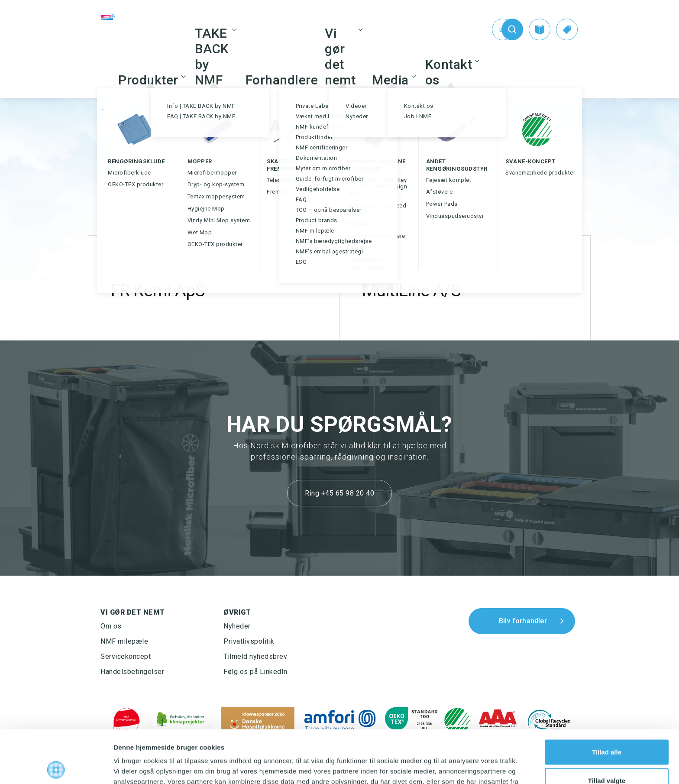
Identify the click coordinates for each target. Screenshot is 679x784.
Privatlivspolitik (249, 641)
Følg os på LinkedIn (255, 672)
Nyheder (237, 626)
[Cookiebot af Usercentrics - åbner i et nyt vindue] (56, 767)
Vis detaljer (450, 767)
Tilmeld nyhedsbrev (255, 656)
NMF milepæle (124, 641)
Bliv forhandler (523, 621)
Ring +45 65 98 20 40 (339, 493)
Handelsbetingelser (132, 672)
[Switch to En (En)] (485, 29)
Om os (111, 626)
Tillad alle (607, 699)
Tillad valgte (607, 727)
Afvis (607, 756)
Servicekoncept (126, 656)
